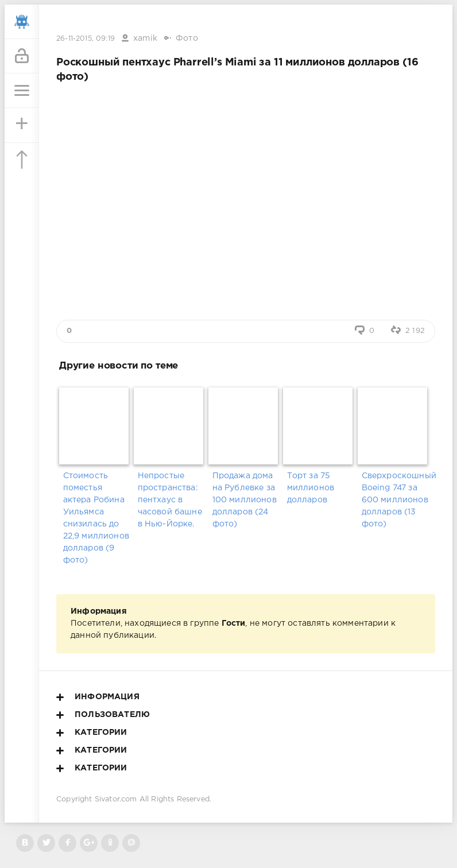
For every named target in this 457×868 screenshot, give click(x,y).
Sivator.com (116, 799)
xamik (145, 38)
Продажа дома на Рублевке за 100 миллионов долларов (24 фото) (245, 500)
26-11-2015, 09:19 (86, 39)
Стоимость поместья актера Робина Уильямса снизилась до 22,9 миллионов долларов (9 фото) (96, 518)
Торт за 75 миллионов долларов (311, 488)
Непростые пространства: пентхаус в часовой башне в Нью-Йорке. (170, 500)
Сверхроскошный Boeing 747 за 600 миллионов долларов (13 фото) (395, 500)
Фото (187, 38)
